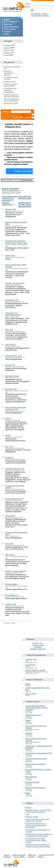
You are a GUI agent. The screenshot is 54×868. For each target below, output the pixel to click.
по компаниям (28, 117)
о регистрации (36, 16)
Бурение (28, 807)
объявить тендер (10, 81)
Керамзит (29, 733)
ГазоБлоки (9, 457)
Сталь (28, 814)
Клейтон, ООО (11, 604)
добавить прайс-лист (38, 649)
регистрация (36, 14)
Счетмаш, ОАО (31, 659)
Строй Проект (31, 665)
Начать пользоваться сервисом (30, 171)
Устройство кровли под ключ (36, 759)
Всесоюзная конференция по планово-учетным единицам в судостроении (36, 825)
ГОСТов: (7, 50)
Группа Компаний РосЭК (14, 499)
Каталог (41, 857)
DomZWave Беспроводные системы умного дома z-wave (16, 242)
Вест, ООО (9, 446)
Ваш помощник (31, 777)
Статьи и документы (11, 27)
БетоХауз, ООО (11, 389)
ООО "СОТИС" (31, 694)
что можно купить (38, 645)
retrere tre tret (10, 256)
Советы (6, 34)
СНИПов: (7, 53)
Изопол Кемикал (11, 584)
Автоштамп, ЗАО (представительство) (13, 314)
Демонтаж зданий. (32, 817)
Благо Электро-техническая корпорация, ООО (15, 408)
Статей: (6, 55)
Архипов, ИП (10, 365)
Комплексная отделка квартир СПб (39, 753)
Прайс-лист (8, 24)
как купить (38, 647)
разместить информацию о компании (9, 73)
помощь (46, 16)
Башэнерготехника (12, 376)
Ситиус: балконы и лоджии (35, 670)
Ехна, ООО (9, 544)
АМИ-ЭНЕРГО (10, 345)
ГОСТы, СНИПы (10, 29)
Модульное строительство (35, 788)
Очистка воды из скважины (36, 764)
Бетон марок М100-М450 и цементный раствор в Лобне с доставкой (37, 708)
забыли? (45, 14)
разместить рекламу (11, 103)
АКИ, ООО (9, 330)
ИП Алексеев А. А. (12, 595)
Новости (7, 19)
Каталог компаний (10, 189)
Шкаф (28, 793)
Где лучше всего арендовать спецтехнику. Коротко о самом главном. (36, 840)
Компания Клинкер (32, 782)
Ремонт (28, 720)
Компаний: (7, 45)
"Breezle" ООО (11, 209)
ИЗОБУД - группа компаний (15, 571)
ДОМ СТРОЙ (10, 516)
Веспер (8, 435)
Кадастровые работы (33, 715)
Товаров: (7, 48)
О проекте (7, 32)
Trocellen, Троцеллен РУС (15, 283)
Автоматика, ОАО (12, 300)
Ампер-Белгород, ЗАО (13, 356)
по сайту (17, 117)
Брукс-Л (8, 419)
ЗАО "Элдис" (10, 555)
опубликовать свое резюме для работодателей (10, 90)
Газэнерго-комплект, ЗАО (15, 469)
